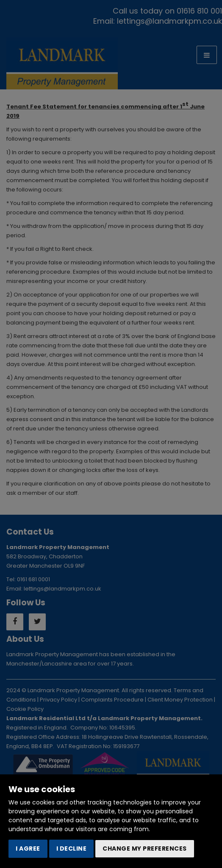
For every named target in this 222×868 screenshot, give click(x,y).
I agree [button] (28, 849)
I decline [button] (72, 849)
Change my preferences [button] (145, 849)
